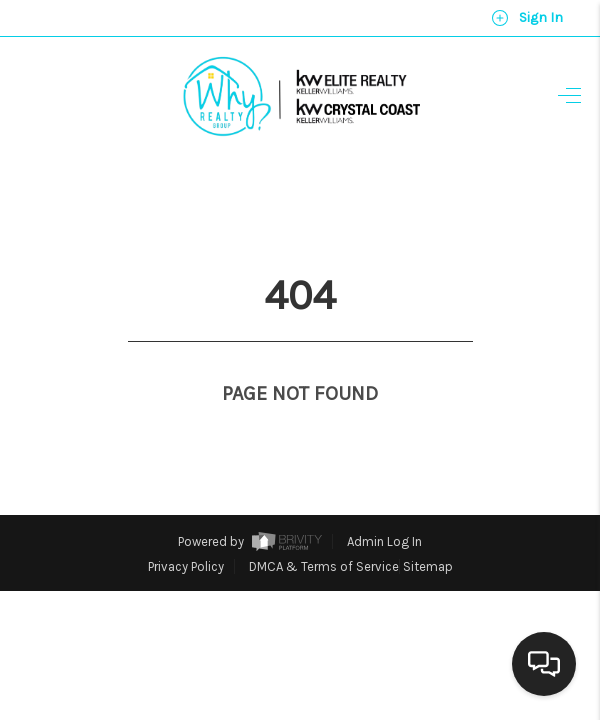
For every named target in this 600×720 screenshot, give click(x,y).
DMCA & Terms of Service (324, 529)
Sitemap (428, 529)
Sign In (527, 18)
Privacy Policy (186, 529)
